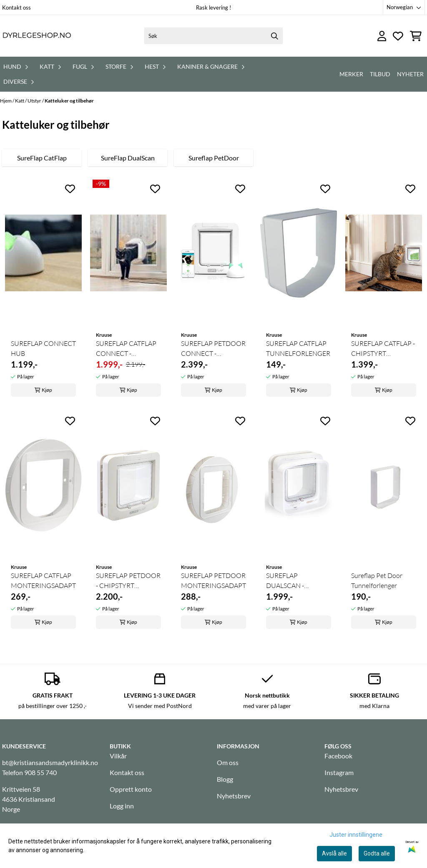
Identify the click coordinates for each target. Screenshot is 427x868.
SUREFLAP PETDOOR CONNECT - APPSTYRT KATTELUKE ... (213, 349)
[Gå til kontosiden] (382, 36)
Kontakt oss (16, 8)
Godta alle (377, 853)
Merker (351, 74)
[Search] (274, 36)
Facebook (338, 756)
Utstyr (35, 101)
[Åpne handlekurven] (416, 36)
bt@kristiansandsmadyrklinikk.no (50, 762)
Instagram (339, 772)
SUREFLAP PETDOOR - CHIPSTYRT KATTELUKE (128, 581)
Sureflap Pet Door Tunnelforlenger (377, 580)
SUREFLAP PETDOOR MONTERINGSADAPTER (213, 580)
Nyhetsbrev (234, 796)
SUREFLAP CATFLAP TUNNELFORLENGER (298, 348)
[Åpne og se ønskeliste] (398, 36)
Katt (20, 101)
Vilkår (118, 756)
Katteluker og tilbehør (69, 101)
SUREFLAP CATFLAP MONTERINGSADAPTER (43, 580)
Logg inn (122, 806)
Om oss (228, 762)
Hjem (6, 101)
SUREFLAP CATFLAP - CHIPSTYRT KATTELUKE (383, 349)
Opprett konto (131, 789)
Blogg (225, 779)
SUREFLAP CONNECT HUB (43, 348)
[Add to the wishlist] (70, 189)
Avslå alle (334, 853)
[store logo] (37, 36)
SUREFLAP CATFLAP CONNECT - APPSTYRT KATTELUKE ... (126, 349)
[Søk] (214, 36)
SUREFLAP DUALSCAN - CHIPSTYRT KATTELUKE (285, 581)
